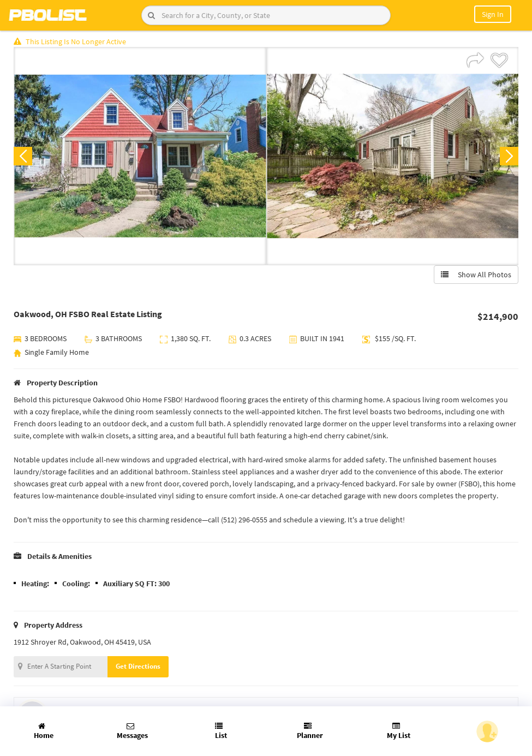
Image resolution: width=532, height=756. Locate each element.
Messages (132, 731)
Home (44, 731)
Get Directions (138, 666)
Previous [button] (23, 156)
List (221, 731)
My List (399, 731)
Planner (310, 731)
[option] (140, 156)
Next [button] (509, 156)
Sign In (493, 14)
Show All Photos (476, 275)
